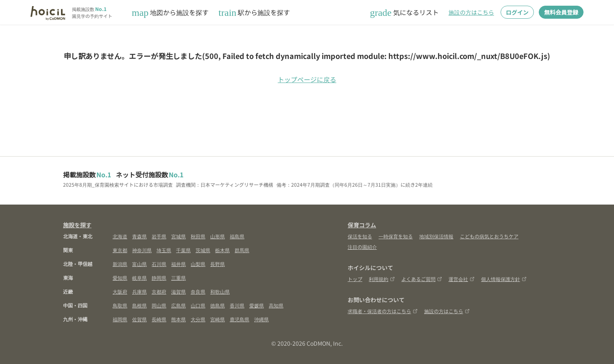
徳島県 (218, 305)
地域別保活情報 (436, 236)
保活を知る (360, 236)
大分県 (198, 319)
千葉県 (183, 250)
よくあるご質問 (422, 279)
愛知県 (120, 278)
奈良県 (198, 291)
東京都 (120, 250)
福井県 (179, 264)
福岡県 (120, 319)
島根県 (139, 305)
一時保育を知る (396, 236)
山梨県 (198, 264)
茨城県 (203, 250)
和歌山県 (220, 291)
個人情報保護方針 (504, 279)
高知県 (276, 305)
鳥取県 (120, 305)
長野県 (218, 264)
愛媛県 (257, 305)
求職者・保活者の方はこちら (383, 311)
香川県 (237, 305)
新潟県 (120, 264)
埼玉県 (164, 250)
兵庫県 (139, 291)
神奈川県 (142, 250)
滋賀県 (179, 291)
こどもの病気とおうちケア (489, 236)
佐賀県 (139, 319)
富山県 (139, 264)
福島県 (237, 236)
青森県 (139, 236)
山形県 (218, 236)
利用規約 (382, 279)
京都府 (159, 291)
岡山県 (159, 305)
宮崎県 (218, 319)
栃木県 (222, 250)
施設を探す (77, 225)
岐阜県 (139, 278)
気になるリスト (404, 12)
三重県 (179, 278)
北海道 (120, 236)
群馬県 (242, 250)
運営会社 (462, 279)
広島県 (179, 305)
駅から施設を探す (254, 12)
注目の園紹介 (362, 247)
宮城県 (179, 236)
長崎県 (159, 319)
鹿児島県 (240, 319)
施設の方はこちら (471, 12)
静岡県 (159, 278)
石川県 (159, 264)
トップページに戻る (307, 79)
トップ (355, 279)
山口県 (198, 305)
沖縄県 (261, 319)
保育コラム (362, 225)
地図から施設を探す (170, 12)
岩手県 (159, 236)
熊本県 (179, 319)
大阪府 (120, 291)
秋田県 (198, 236)
